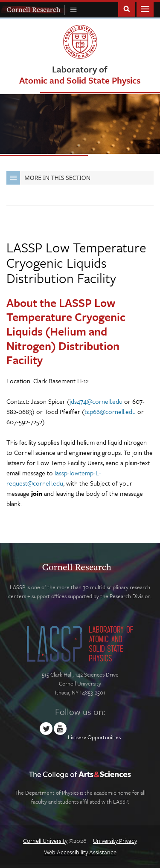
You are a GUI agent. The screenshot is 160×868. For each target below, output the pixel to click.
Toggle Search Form (127, 8)
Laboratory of (80, 74)
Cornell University (45, 841)
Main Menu (145, 8)
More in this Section (48, 178)
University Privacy (115, 841)
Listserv (77, 737)
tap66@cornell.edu (110, 411)
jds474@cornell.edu (96, 401)
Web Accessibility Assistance (80, 852)
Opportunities (104, 737)
